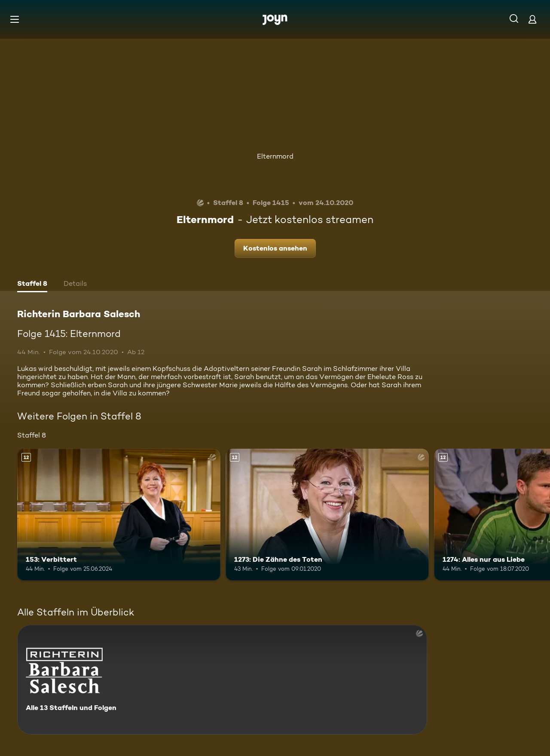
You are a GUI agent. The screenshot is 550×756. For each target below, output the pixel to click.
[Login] (532, 19)
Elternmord (275, 156)
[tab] (32, 285)
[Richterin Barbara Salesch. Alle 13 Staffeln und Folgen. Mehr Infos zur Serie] (222, 680)
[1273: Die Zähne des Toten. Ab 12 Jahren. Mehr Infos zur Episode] (327, 515)
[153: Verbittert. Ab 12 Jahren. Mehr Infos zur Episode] (119, 515)
